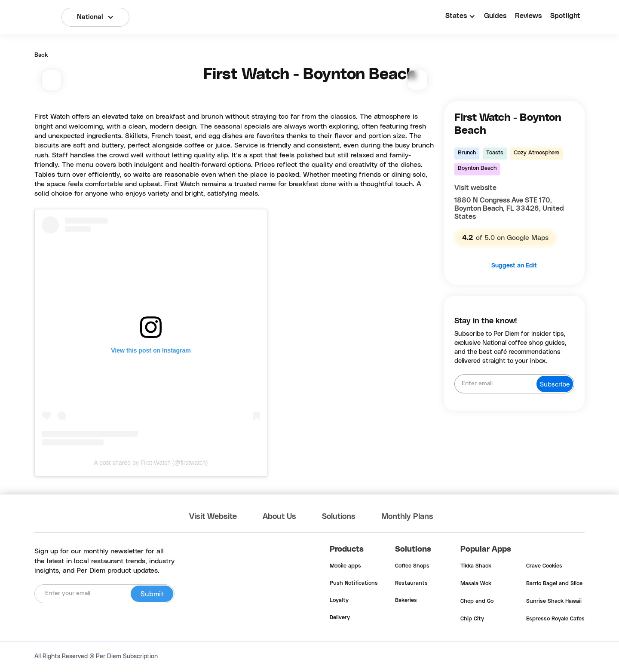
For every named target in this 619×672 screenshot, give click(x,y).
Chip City (472, 619)
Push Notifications (354, 583)
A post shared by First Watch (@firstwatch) (151, 463)
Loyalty (339, 601)
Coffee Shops (412, 566)
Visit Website (213, 517)
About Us (279, 517)
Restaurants (411, 583)
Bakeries (406, 601)
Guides (495, 16)
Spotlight (565, 16)
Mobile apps (345, 566)
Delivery (340, 618)
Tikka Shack (476, 566)
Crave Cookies (544, 566)
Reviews (528, 16)
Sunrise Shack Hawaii (554, 601)
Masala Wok (476, 584)
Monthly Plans (407, 517)
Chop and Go (477, 601)
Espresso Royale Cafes (555, 619)
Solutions (339, 517)
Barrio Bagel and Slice (554, 584)
